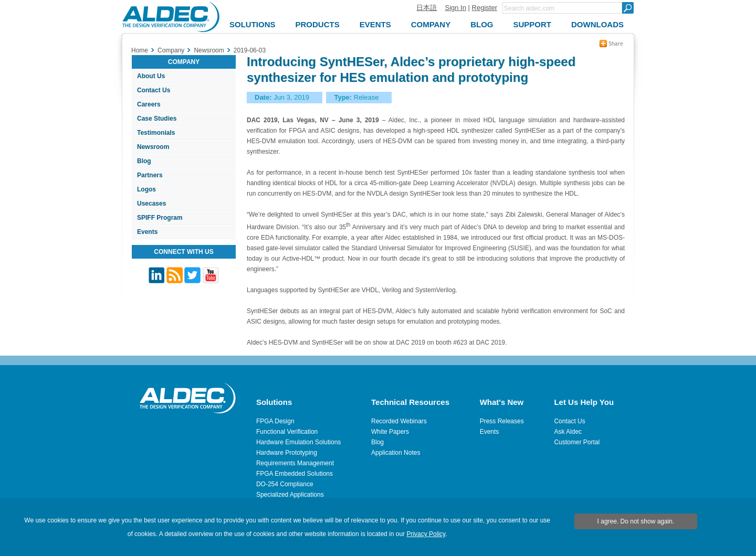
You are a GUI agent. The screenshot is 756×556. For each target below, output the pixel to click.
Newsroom (153, 147)
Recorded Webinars (399, 421)
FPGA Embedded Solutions (295, 474)
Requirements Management (295, 463)
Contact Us (154, 90)
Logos (146, 189)
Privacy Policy (426, 534)
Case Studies (157, 119)
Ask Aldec (568, 432)
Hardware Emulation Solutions (298, 442)
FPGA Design (275, 421)
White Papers (390, 432)
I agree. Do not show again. (636, 521)
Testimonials (156, 133)
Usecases (151, 204)
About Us (151, 76)
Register (485, 8)
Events (147, 232)
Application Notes (396, 453)
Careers (149, 104)
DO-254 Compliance (285, 484)
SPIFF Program (160, 218)
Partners (150, 175)
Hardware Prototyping (287, 453)
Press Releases (502, 421)
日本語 (427, 8)
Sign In (455, 8)
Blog (144, 161)
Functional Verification (287, 432)
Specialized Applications (290, 495)
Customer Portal (577, 442)
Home (140, 50)
